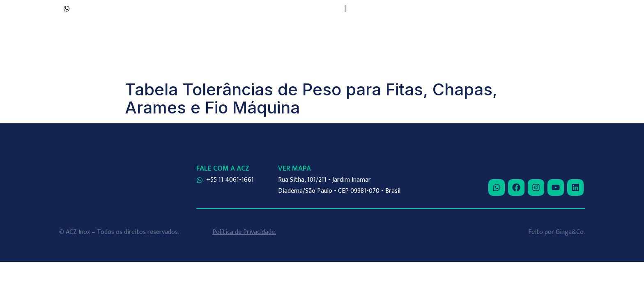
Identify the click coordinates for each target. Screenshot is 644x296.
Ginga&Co (570, 232)
